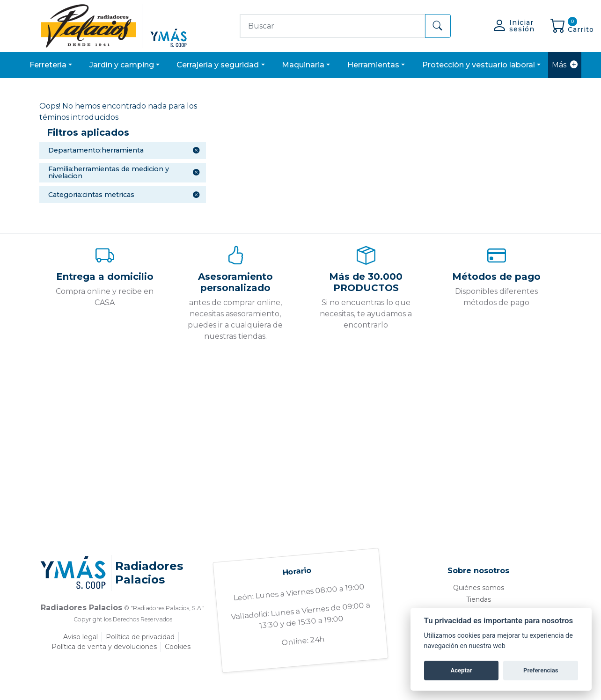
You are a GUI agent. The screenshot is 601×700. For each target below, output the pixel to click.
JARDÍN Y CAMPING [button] (122, 65)
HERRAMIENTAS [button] (373, 65)
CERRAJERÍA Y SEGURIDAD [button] (218, 65)
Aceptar (461, 670)
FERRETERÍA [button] (48, 65)
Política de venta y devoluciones (104, 647)
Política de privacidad (140, 637)
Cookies (178, 647)
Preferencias (541, 670)
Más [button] (565, 65)
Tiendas (479, 599)
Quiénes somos (479, 588)
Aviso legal (81, 637)
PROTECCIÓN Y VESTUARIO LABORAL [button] (479, 65)
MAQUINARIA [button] (303, 65)
